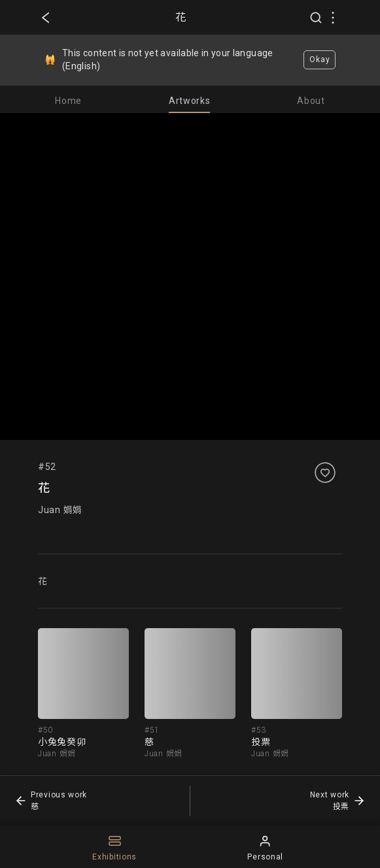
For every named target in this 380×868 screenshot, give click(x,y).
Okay (320, 59)
